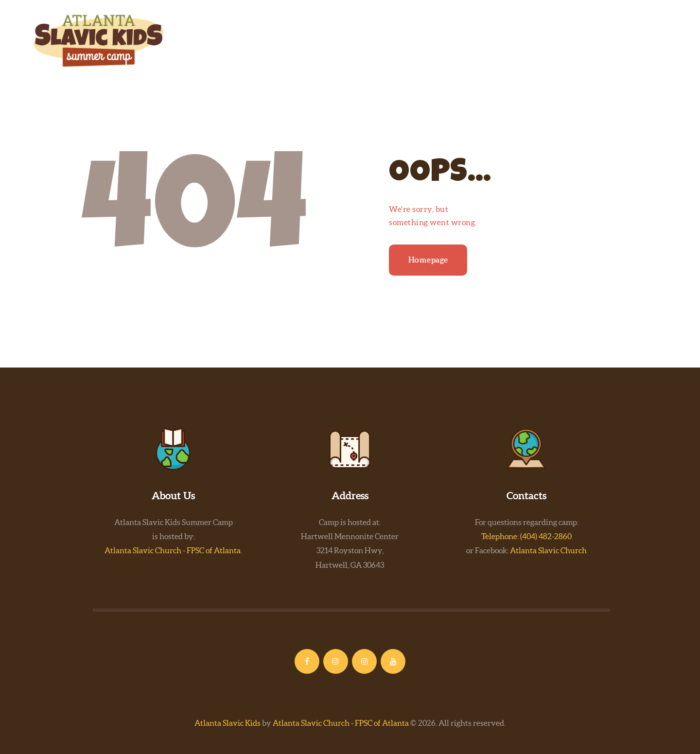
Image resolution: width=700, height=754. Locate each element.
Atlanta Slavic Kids (227, 723)
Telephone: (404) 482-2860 (526, 536)
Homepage (428, 260)
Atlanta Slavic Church (548, 550)
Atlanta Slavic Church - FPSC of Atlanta (173, 550)
